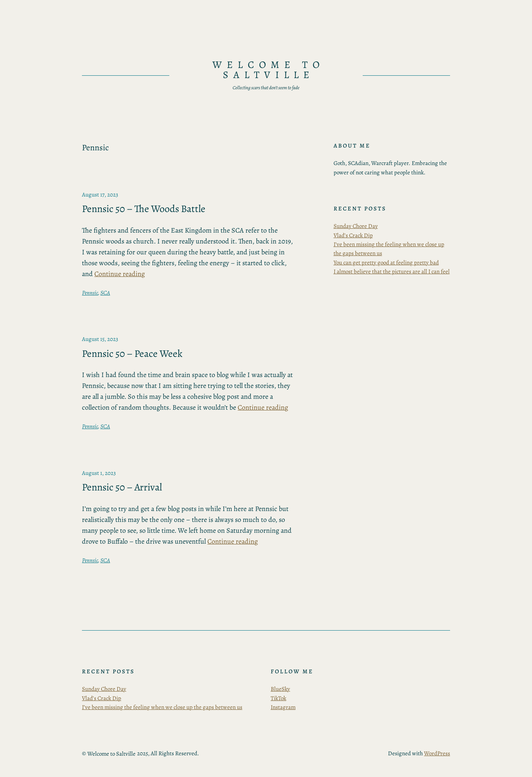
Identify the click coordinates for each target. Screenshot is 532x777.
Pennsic (90, 293)
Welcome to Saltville (269, 70)
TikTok (278, 698)
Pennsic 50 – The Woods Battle (144, 209)
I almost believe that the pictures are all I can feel (392, 271)
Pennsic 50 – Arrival (122, 487)
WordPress (437, 753)
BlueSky (280, 689)
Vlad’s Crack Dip (353, 235)
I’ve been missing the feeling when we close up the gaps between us (162, 707)
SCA (105, 293)
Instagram (283, 707)
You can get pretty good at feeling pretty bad (386, 262)
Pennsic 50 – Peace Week (132, 354)
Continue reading (120, 274)
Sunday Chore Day (356, 226)
